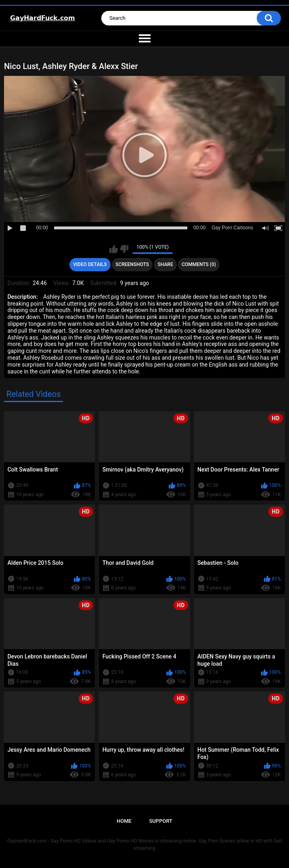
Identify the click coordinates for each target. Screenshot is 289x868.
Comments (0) (199, 264)
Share (165, 264)
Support (161, 821)
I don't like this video (124, 249)
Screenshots (132, 264)
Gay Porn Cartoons (232, 228)
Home (124, 821)
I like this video (114, 249)
